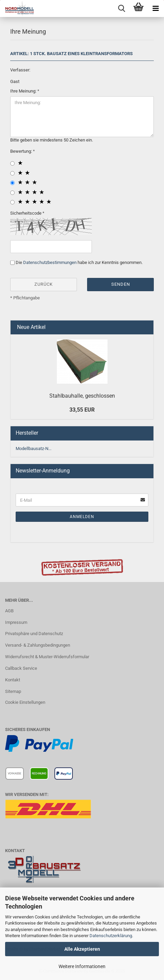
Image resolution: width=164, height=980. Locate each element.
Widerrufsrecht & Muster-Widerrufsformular (47, 657)
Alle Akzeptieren (82, 949)
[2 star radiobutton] (12, 173)
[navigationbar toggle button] (155, 9)
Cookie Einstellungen (25, 702)
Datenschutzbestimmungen (50, 262)
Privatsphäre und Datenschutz (34, 634)
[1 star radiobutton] (12, 163)
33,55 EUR (82, 410)
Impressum (16, 622)
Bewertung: (22, 151)
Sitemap (13, 691)
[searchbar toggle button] (121, 9)
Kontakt (13, 680)
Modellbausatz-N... (34, 449)
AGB (9, 611)
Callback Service (21, 668)
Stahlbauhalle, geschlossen (82, 396)
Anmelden (82, 517)
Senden (121, 284)
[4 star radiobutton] (12, 193)
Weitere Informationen (82, 966)
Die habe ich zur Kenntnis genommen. (79, 262)
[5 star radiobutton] (12, 202)
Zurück (44, 284)
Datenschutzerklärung (111, 936)
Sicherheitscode (26, 213)
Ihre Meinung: (24, 91)
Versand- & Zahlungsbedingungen (38, 645)
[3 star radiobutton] (12, 183)
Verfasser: (20, 70)
